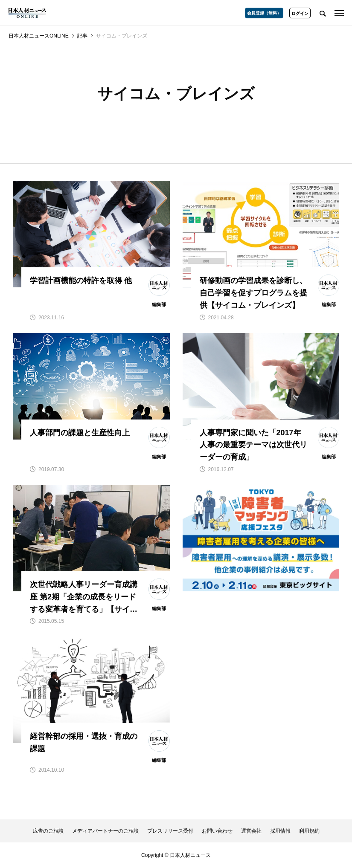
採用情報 (280, 831)
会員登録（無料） (264, 13)
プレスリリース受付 (170, 831)
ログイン (300, 13)
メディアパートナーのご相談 (105, 831)
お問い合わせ (217, 831)
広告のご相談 (48, 831)
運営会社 (251, 831)
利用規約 (309, 831)
